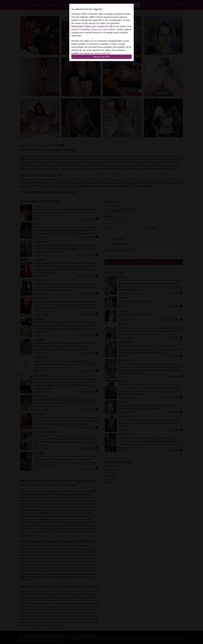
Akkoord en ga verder (102, 57)
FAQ (108, 53)
